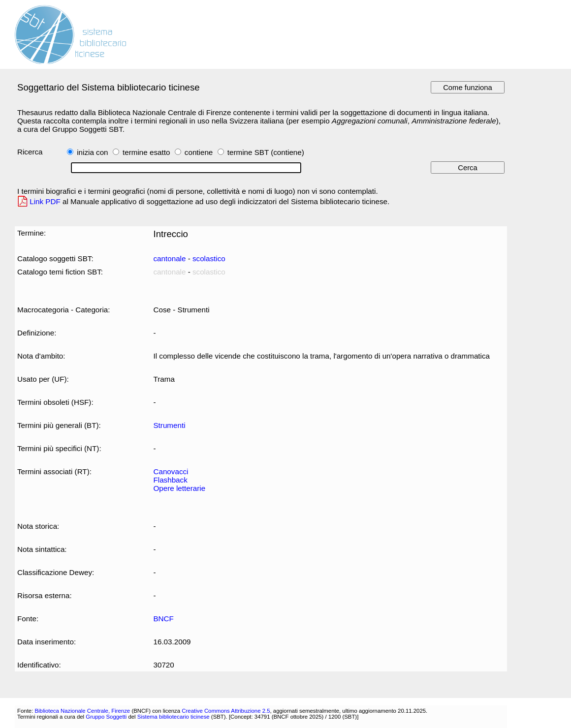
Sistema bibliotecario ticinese (174, 717)
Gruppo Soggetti (106, 717)
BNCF (163, 619)
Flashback (170, 480)
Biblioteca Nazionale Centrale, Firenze (82, 711)
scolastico (209, 258)
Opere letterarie (179, 488)
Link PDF (45, 201)
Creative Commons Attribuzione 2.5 (226, 711)
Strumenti (169, 425)
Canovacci (171, 471)
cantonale (169, 258)
